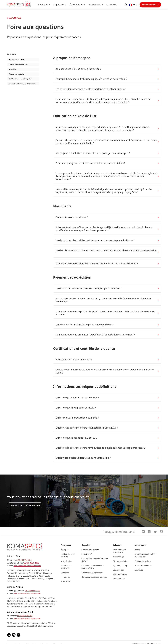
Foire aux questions (143, 565)
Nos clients (13, 69)
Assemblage (118, 557)
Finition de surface (143, 561)
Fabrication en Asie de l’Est (18, 64)
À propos (65, 550)
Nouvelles (111, 5)
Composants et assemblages (94, 577)
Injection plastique (121, 565)
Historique (65, 577)
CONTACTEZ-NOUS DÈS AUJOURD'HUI (25, 505)
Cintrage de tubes (121, 561)
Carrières (139, 570)
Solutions (44, 5)
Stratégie (65, 573)
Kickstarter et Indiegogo (92, 573)
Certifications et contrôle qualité (20, 79)
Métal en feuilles (120, 574)
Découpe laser (119, 579)
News (137, 550)
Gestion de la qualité (90, 550)
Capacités (60, 5)
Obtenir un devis (150, 5)
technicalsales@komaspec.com (27, 566)
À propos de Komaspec (17, 59)
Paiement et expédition (17, 74)
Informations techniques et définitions (22, 84)
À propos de (77, 5)
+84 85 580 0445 (32, 591)
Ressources (96, 5)
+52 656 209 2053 (25, 616)
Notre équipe (66, 561)
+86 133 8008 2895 (31, 563)
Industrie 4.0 (87, 554)
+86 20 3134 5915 (24, 560)
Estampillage (119, 570)
